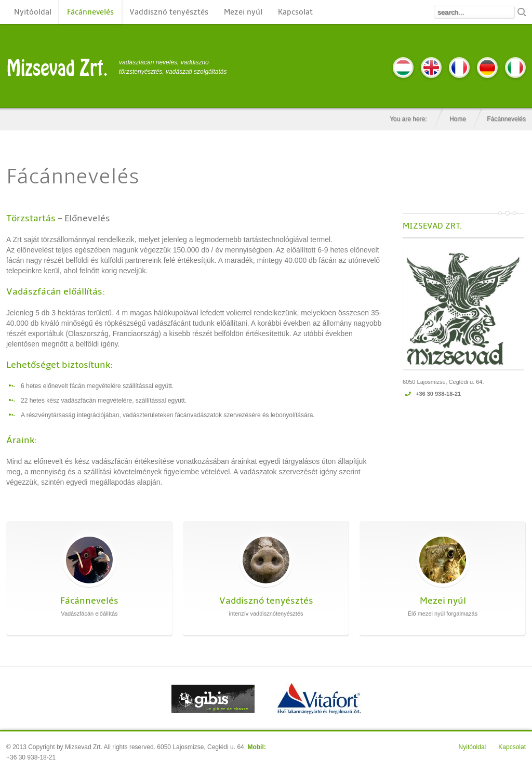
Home (458, 119)
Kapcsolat (295, 12)
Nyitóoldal (33, 12)
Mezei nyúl (243, 12)
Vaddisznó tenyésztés (169, 12)
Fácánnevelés (90, 12)
